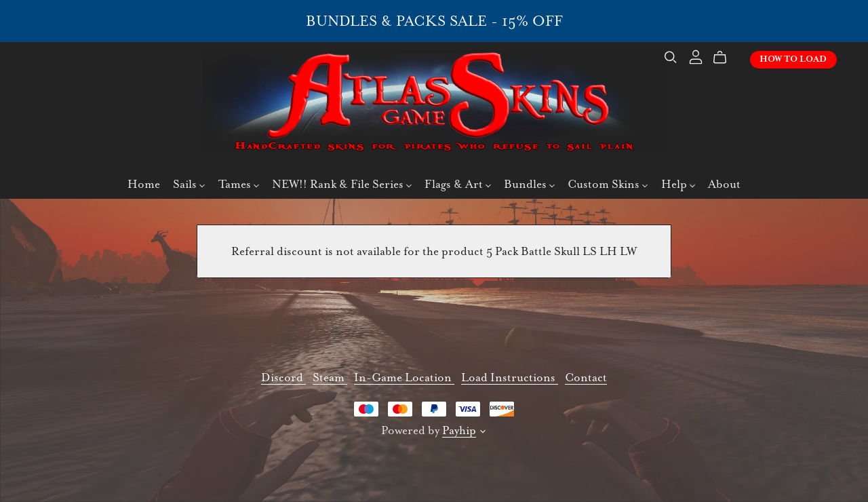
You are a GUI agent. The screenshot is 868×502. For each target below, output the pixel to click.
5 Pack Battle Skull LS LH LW (561, 251)
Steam (330, 378)
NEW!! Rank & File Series (342, 186)
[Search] (667, 59)
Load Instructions (510, 378)
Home (144, 186)
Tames (239, 186)
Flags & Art (458, 186)
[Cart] (722, 59)
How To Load (789, 60)
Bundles (529, 186)
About (724, 186)
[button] (483, 433)
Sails (189, 186)
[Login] (692, 57)
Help (678, 186)
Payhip (459, 430)
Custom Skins (608, 186)
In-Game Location (404, 378)
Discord (283, 378)
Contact (586, 378)
